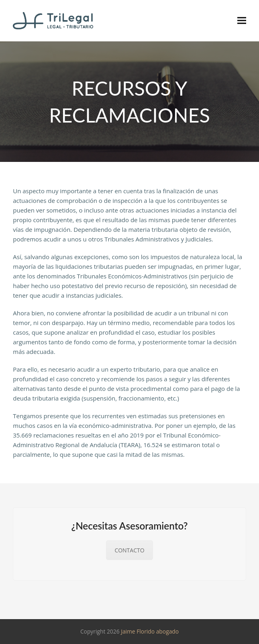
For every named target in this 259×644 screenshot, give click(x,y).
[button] (242, 21)
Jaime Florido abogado (150, 631)
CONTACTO (129, 550)
